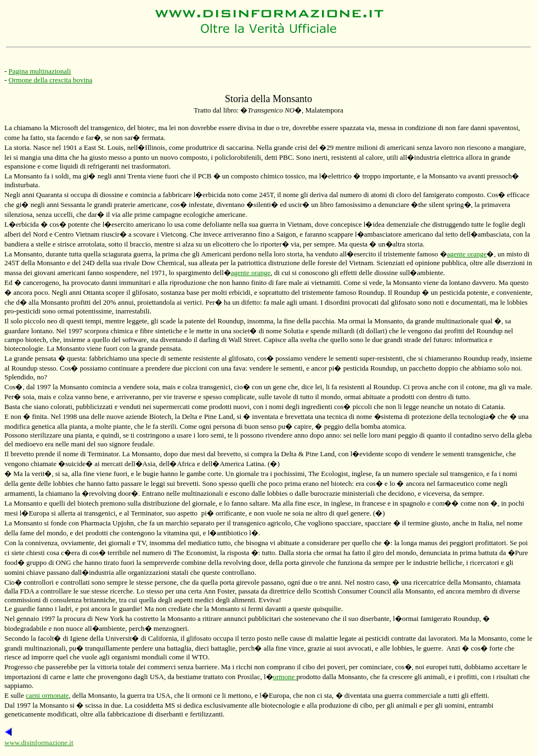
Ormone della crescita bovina (51, 80)
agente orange (467, 254)
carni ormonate (47, 695)
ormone (285, 677)
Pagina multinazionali (40, 71)
